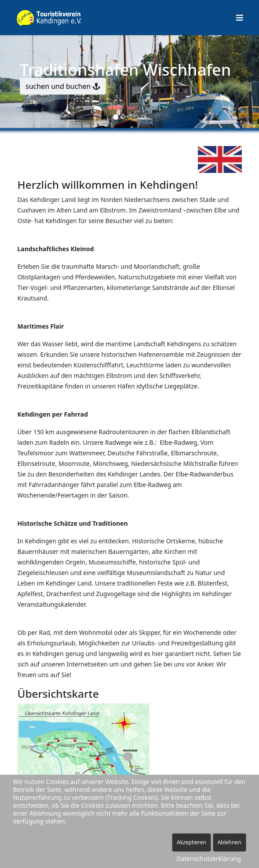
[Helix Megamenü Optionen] (240, 18)
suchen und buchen (63, 86)
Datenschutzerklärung (208, 859)
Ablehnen (230, 842)
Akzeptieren (192, 842)
